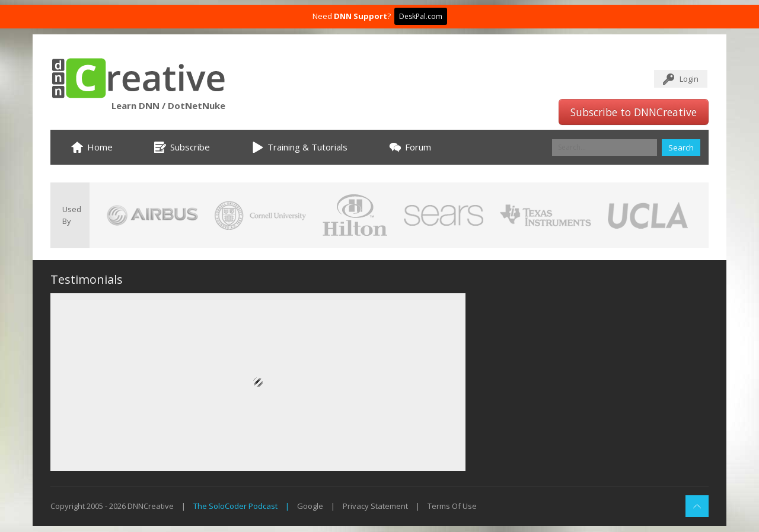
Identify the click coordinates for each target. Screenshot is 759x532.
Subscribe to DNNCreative (634, 112)
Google (310, 506)
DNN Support (361, 16)
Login (689, 79)
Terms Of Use (452, 506)
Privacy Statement (375, 506)
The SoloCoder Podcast (235, 506)
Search (681, 148)
